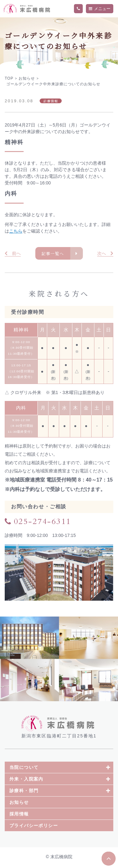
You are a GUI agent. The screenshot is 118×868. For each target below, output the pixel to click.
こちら (16, 231)
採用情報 (19, 815)
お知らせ (19, 804)
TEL (78, 9)
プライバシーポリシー (34, 827)
